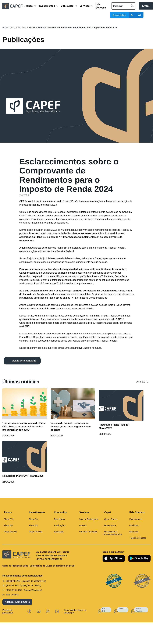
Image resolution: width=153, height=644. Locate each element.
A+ (140, 15)
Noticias (22, 28)
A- (132, 15)
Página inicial (9, 28)
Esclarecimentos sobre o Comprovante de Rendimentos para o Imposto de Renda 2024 (73, 28)
